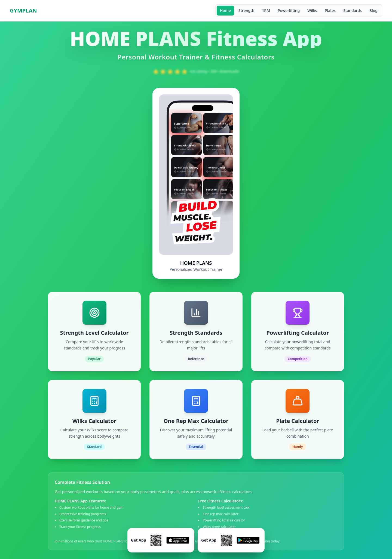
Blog (373, 10)
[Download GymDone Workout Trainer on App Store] (161, 540)
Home (225, 10)
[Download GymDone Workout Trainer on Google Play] (231, 540)
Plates (330, 10)
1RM (266, 10)
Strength (246, 10)
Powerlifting (289, 10)
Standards (353, 10)
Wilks (312, 10)
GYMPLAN (23, 10)
